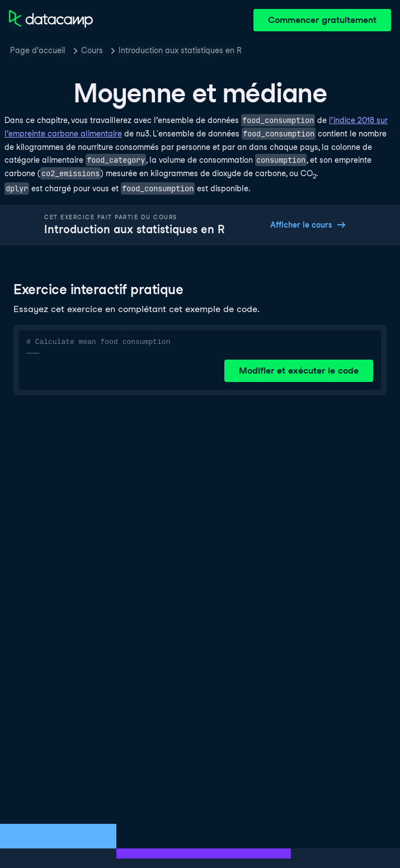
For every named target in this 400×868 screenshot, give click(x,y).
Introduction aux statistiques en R (180, 50)
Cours (92, 50)
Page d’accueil (38, 50)
